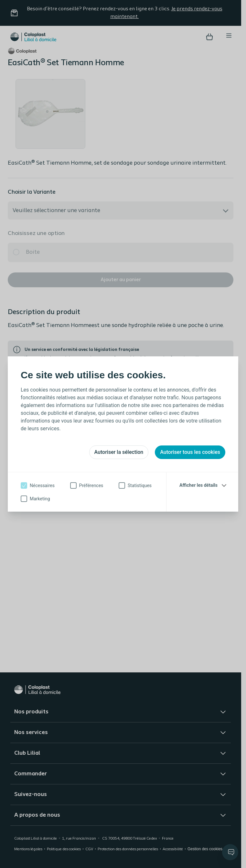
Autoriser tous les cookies (190, 452)
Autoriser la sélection (119, 452)
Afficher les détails (198, 485)
